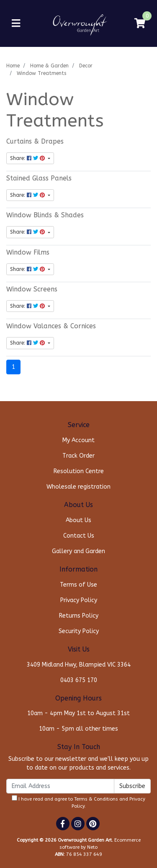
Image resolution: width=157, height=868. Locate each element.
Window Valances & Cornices (51, 326)
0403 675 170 (79, 680)
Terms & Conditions (96, 799)
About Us (78, 520)
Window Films (28, 252)
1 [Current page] (13, 367)
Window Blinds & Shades (45, 215)
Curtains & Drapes (35, 142)
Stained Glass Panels (39, 178)
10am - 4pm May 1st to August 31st (78, 713)
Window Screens (32, 289)
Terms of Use (78, 585)
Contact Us (79, 536)
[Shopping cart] (140, 24)
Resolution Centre (79, 471)
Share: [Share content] (28, 158)
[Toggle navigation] (16, 24)
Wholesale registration (78, 487)
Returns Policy (79, 616)
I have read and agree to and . (78, 802)
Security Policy (79, 631)
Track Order (78, 456)
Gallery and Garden (78, 551)
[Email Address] (60, 786)
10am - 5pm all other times (78, 729)
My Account (78, 440)
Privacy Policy (79, 600)
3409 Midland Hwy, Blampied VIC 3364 (79, 665)
